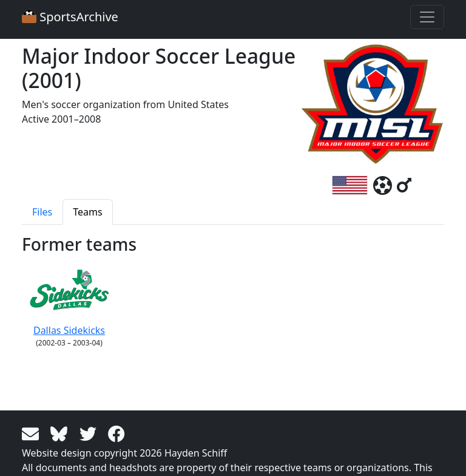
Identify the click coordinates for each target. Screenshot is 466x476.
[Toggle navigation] (427, 17)
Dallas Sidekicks (69, 298)
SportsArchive (70, 17)
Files (42, 212)
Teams (87, 212)
